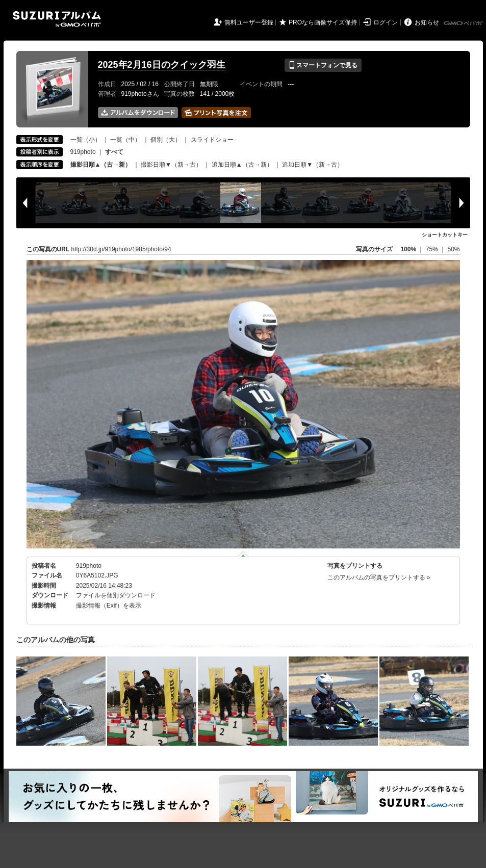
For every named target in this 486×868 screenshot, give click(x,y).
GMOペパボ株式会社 (464, 23)
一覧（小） (86, 140)
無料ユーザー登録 (249, 22)
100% (408, 249)
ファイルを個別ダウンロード (116, 595)
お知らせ (427, 22)
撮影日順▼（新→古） (171, 165)
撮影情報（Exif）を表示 (109, 606)
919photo (83, 152)
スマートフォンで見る (323, 65)
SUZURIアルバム (57, 19)
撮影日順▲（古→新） (101, 165)
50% (453, 249)
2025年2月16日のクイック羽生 (162, 65)
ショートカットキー (445, 235)
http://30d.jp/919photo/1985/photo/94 (121, 249)
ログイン (386, 22)
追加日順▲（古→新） (242, 165)
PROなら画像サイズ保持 (323, 22)
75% (433, 249)
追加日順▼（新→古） (313, 165)
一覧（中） (125, 140)
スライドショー (212, 140)
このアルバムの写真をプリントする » (379, 577)
